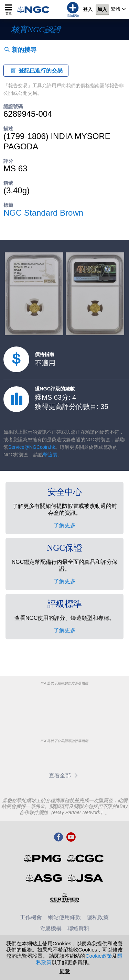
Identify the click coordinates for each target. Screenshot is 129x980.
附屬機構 (51, 928)
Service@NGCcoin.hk (32, 447)
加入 (102, 10)
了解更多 (65, 525)
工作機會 (31, 917)
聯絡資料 (78, 928)
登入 (88, 10)
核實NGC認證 (36, 30)
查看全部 (64, 776)
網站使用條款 (64, 917)
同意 (65, 971)
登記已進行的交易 (36, 71)
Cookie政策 (99, 956)
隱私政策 (98, 917)
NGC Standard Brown (43, 213)
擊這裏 (50, 455)
